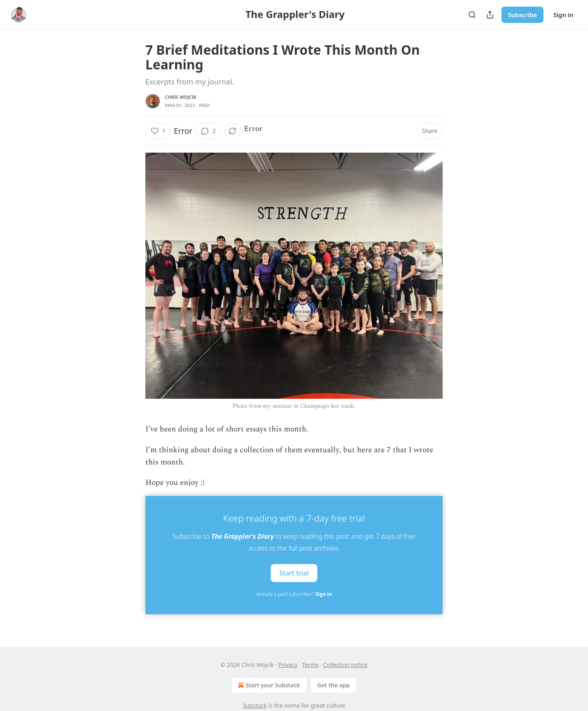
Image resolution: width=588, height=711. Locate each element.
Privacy (288, 665)
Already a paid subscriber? (294, 594)
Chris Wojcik (181, 97)
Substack (255, 705)
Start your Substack (268, 685)
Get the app (334, 685)
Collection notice (345, 665)
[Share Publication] (490, 15)
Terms (310, 665)
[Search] (472, 15)
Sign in (563, 15)
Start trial (294, 573)
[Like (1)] (158, 131)
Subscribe (522, 15)
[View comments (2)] (208, 131)
